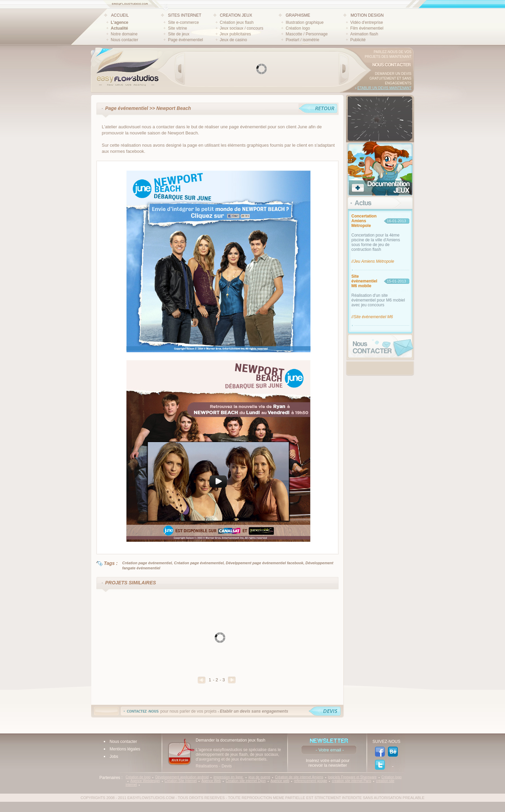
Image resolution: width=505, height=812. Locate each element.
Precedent (202, 680)
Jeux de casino (233, 40)
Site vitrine (178, 28)
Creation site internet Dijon (246, 781)
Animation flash (364, 34)
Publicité (358, 40)
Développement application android (182, 777)
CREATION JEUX (236, 15)
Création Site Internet (181, 781)
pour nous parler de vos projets (224, 711)
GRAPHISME (298, 15)
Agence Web (211, 781)
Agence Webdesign (145, 781)
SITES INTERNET (185, 15)
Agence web (280, 781)
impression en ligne (229, 777)
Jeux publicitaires (235, 34)
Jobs (114, 757)
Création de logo (138, 777)
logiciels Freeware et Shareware (352, 777)
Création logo (298, 28)
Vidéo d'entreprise (366, 22)
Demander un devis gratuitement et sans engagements (390, 78)
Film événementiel (367, 28)
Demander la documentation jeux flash (231, 740)
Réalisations (207, 766)
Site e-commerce (184, 22)
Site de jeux (179, 34)
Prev (180, 69)
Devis (227, 766)
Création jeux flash (237, 22)
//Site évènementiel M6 (372, 317)
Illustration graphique (304, 22)
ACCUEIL (120, 15)
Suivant (232, 680)
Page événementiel (186, 40)
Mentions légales (125, 749)
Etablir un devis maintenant (384, 88)
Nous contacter (125, 40)
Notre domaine (124, 34)
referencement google (311, 781)
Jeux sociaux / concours (242, 28)
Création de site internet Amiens (299, 777)
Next (344, 69)
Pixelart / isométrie (302, 40)
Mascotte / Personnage (306, 34)
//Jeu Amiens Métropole (373, 261)
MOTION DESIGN (367, 15)
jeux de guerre (259, 777)
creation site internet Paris (352, 781)
